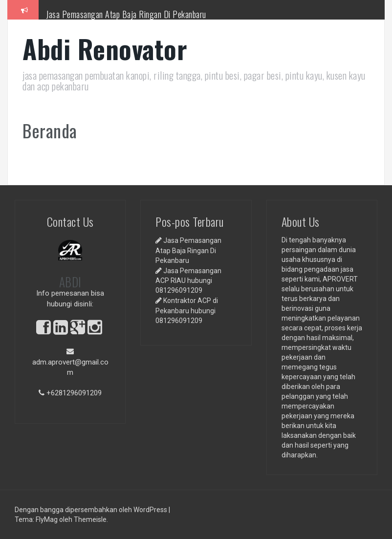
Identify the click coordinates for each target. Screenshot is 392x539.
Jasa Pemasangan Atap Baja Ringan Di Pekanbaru (126, 14)
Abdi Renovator (105, 48)
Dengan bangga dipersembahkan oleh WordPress (92, 510)
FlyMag (47, 519)
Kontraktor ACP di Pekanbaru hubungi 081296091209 (187, 310)
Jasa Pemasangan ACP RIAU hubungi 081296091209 (188, 280)
